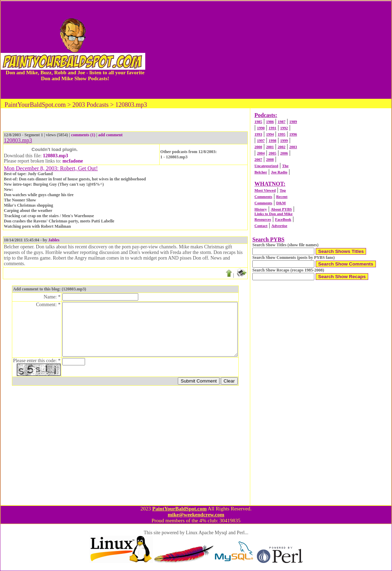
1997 (261, 140)
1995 (281, 134)
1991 (272, 128)
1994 (270, 134)
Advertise (279, 226)
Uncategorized (266, 166)
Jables (54, 240)
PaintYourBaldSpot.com (179, 509)
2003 (293, 147)
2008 (270, 159)
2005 (272, 153)
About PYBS (281, 209)
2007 (258, 159)
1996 (293, 134)
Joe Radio (279, 172)
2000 (258, 147)
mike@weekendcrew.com (196, 515)
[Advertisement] (268, 50)
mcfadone (73, 161)
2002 (281, 147)
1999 (284, 140)
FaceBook (283, 219)
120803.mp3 (56, 156)
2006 (284, 153)
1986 (270, 122)
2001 (270, 147)
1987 (281, 122)
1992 (284, 128)
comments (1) (83, 135)
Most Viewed (265, 190)
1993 (258, 134)
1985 (258, 122)
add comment (111, 135)
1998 (272, 140)
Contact (261, 226)
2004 (261, 153)
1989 (293, 122)
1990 (261, 128)
